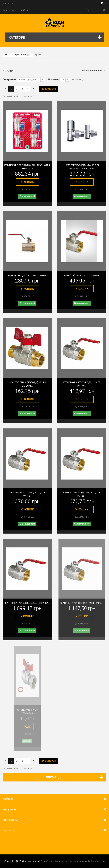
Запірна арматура (21, 55)
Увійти (24, 10)
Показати (53, 79)
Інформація (52, 777)
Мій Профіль (10, 820)
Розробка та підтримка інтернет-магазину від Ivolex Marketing (73, 861)
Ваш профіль (10, 10)
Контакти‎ (8, 3)
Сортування (9, 79)
